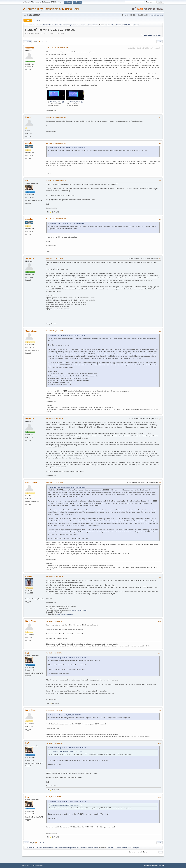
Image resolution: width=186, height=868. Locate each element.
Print (160, 41)
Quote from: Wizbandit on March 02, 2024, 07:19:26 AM (68, 336)
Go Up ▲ (162, 866)
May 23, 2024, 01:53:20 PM (54, 743)
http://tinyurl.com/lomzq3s (65, 614)
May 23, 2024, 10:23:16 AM (54, 621)
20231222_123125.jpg (56, 102)
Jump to (132, 852)
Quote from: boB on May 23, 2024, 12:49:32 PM (65, 715)
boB (27, 180)
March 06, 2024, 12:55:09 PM (55, 482)
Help (146, 866)
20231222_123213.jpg (75, 102)
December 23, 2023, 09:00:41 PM (56, 219)
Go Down (27, 41)
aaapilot (29, 143)
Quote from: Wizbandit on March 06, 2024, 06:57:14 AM (68, 487)
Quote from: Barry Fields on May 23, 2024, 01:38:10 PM (68, 748)
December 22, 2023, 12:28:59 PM (58, 48)
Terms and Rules (153, 866)
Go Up (26, 843)
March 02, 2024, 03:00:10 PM (55, 331)
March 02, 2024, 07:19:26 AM (55, 258)
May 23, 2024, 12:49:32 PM (54, 653)
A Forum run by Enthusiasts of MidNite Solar (51, 9)
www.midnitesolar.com (156, 15)
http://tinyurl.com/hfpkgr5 (80, 610)
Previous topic (146, 35)
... (45, 41)
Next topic (157, 35)
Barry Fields (31, 621)
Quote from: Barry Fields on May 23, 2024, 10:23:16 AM (68, 658)
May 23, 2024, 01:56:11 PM (54, 797)
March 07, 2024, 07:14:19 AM (55, 577)
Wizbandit (110, 25)
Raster (28, 117)
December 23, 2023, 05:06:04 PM (56, 180)
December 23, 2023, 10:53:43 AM (56, 143)
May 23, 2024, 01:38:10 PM (54, 710)
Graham (29, 577)
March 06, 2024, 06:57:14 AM (55, 419)
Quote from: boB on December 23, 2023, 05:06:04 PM (67, 224)
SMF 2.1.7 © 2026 (27, 866)
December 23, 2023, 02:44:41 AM (56, 117)
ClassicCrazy (31, 331)
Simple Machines (38, 866)
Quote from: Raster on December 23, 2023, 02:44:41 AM (68, 148)
